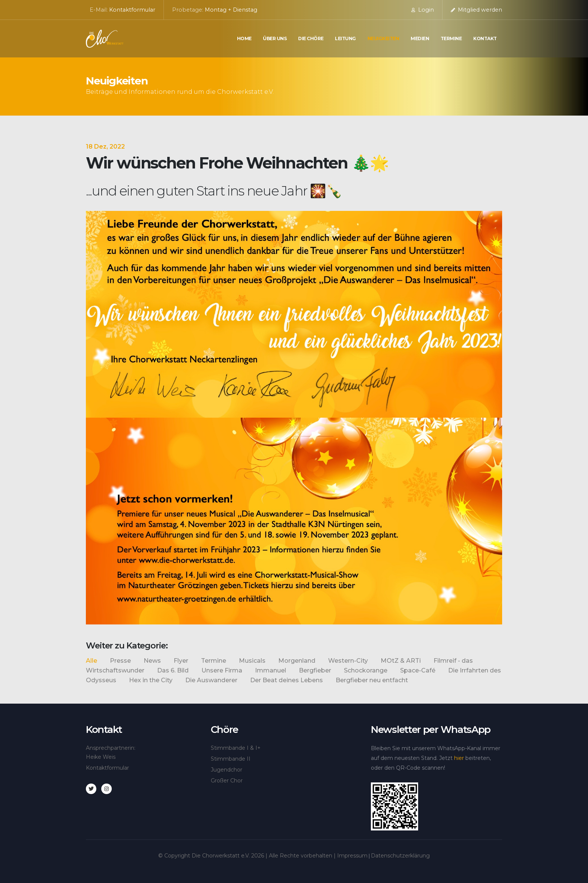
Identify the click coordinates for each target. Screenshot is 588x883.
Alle (91, 661)
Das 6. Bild (173, 670)
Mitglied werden (476, 10)
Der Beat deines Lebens (286, 680)
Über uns (275, 38)
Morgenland (297, 661)
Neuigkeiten (383, 38)
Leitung (345, 38)
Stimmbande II (231, 759)
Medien (420, 38)
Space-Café (418, 670)
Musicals (252, 661)
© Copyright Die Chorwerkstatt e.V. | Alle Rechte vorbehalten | (248, 856)
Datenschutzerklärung (400, 856)
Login (423, 10)
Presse (120, 661)
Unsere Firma (222, 670)
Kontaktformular (132, 10)
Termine (451, 38)
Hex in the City (151, 680)
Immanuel (271, 670)
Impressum (352, 856)
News (152, 661)
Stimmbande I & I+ (236, 748)
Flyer (181, 661)
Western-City (348, 661)
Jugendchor (226, 770)
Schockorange (366, 670)
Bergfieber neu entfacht (372, 680)
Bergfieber (315, 670)
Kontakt (485, 38)
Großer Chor (227, 781)
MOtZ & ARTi (401, 661)
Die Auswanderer (211, 680)
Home (244, 38)
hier (459, 758)
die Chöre (311, 38)
